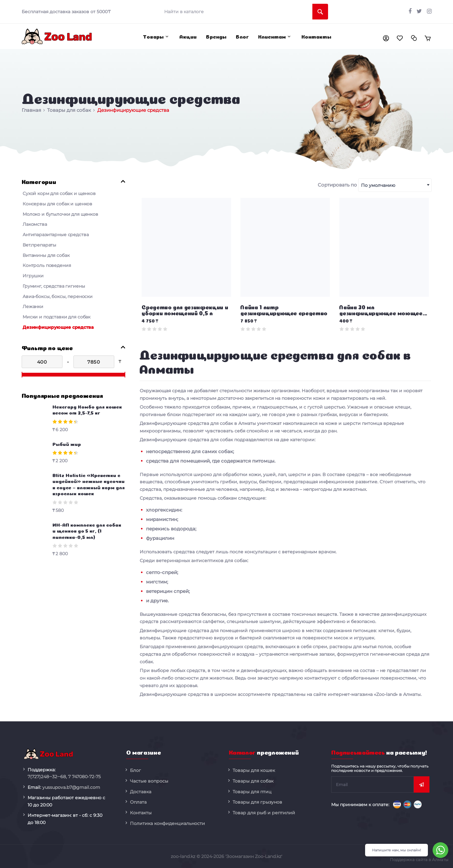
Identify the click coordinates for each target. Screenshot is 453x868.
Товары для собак (253, 781)
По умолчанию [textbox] (378, 185)
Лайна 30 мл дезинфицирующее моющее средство (381, 311)
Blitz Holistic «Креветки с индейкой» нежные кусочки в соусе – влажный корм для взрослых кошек (89, 484)
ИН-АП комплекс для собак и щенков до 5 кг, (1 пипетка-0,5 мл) (87, 530)
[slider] (22, 375)
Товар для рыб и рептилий (264, 813)
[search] (244, 12)
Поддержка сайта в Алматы (419, 860)
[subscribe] (372, 784)
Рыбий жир (67, 444)
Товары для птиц (252, 792)
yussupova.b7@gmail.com (71, 787)
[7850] (94, 362)
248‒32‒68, (47, 777)
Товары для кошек (254, 770)
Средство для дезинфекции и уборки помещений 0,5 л (185, 310)
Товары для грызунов (257, 802)
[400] (42, 362)
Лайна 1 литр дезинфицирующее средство (284, 310)
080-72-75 (84, 777)
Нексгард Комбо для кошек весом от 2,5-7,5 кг (87, 409)
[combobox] (395, 185)
